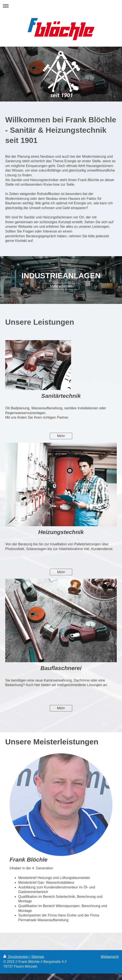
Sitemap (38, 957)
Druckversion (16, 957)
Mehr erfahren (61, 286)
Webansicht (110, 957)
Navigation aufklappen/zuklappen (61, 6)
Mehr (61, 436)
